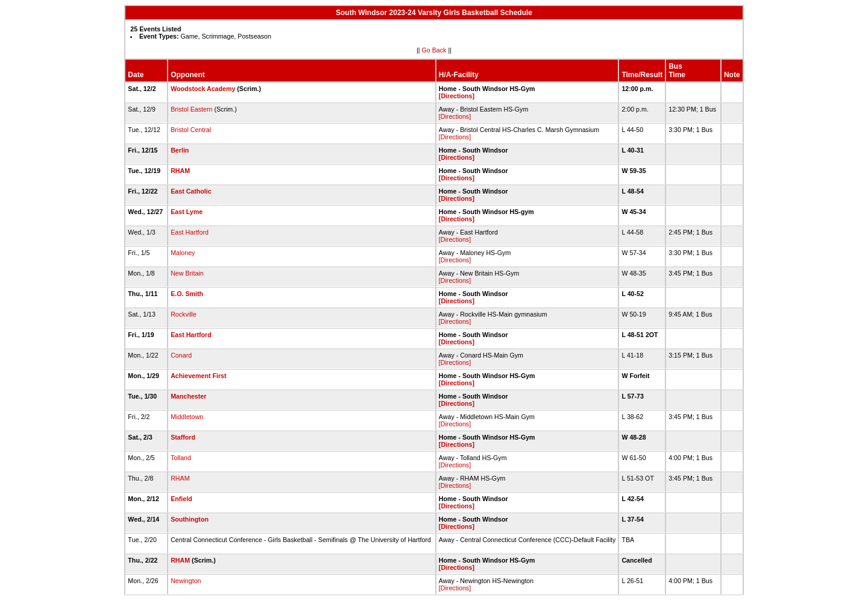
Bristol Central (191, 130)
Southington (190, 519)
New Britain (187, 273)
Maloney (183, 253)
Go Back (434, 50)
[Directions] (457, 96)
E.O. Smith (187, 294)
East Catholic (191, 191)
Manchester (188, 396)
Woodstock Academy (203, 89)
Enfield (181, 499)
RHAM (180, 171)
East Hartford (190, 232)
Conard (181, 355)
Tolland (181, 458)
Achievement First (198, 376)
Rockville (184, 314)
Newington (186, 581)
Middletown (187, 417)
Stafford (183, 437)
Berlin (180, 150)
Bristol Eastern (191, 109)
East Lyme (187, 212)
